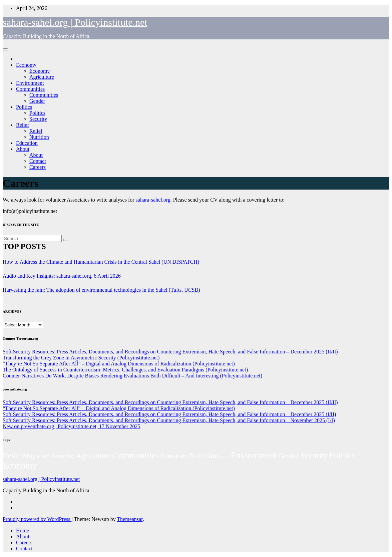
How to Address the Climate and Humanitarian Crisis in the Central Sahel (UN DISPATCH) (101, 262)
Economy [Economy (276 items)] (20, 466)
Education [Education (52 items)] (174, 456)
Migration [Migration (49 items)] (36, 456)
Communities (30, 89)
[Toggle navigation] (5, 49)
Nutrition (39, 137)
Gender (37, 101)
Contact (38, 161)
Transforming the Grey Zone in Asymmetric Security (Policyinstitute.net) (81, 358)
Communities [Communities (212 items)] (136, 455)
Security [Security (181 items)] (314, 455)
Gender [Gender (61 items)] (289, 456)
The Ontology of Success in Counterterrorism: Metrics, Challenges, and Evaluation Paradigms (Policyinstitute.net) (125, 370)
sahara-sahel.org (153, 200)
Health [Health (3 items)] (225, 457)
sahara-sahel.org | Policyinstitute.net (75, 22)
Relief (23, 125)
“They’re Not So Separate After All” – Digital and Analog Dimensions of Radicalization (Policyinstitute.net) (119, 364)
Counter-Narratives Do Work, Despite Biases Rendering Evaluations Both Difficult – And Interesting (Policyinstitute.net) (132, 376)
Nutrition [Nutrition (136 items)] (204, 456)
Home (23, 530)
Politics (24, 107)
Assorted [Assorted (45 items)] (63, 456)
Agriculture (42, 77)
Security (38, 119)
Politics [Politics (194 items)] (342, 455)
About (23, 149)
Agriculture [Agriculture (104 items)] (94, 456)
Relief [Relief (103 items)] (12, 456)
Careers (38, 167)
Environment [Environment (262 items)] (254, 455)
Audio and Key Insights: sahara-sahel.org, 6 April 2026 (62, 276)
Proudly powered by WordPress (37, 519)
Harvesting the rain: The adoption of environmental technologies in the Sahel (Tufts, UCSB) (101, 290)
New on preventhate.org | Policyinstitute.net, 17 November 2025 (72, 426)
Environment (30, 83)
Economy (26, 65)
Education (27, 143)
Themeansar (130, 519)
